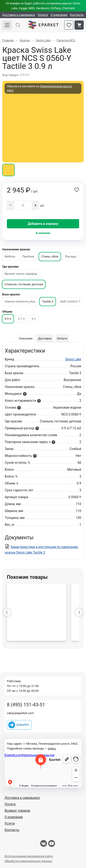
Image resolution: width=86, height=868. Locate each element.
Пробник (28, 256)
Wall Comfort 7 (70, 301)
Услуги (10, 823)
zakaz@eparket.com (20, 713)
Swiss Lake (73, 359)
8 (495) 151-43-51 (26, 705)
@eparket (23, 725)
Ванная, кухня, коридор (21, 274)
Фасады (71, 256)
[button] (7, 612)
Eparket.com (43, 25)
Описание (26, 338)
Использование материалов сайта (29, 856)
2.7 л (21, 319)
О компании (59, 15)
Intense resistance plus (20, 301)
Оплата (43, 15)
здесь (52, 748)
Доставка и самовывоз (19, 15)
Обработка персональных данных (28, 861)
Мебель (10, 256)
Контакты (77, 15)
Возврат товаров (17, 811)
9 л (34, 319)
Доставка (45, 338)
